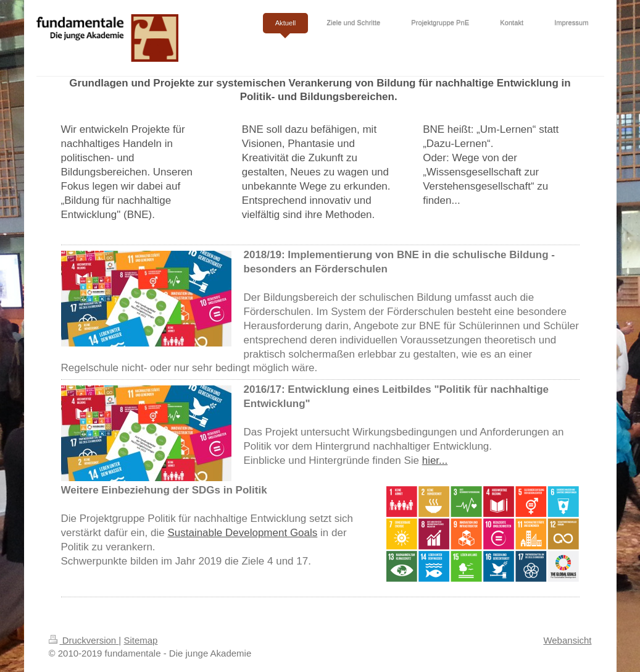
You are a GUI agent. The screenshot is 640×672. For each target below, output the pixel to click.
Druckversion (84, 640)
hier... (435, 460)
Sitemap (140, 640)
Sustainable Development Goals (242, 533)
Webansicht (567, 640)
